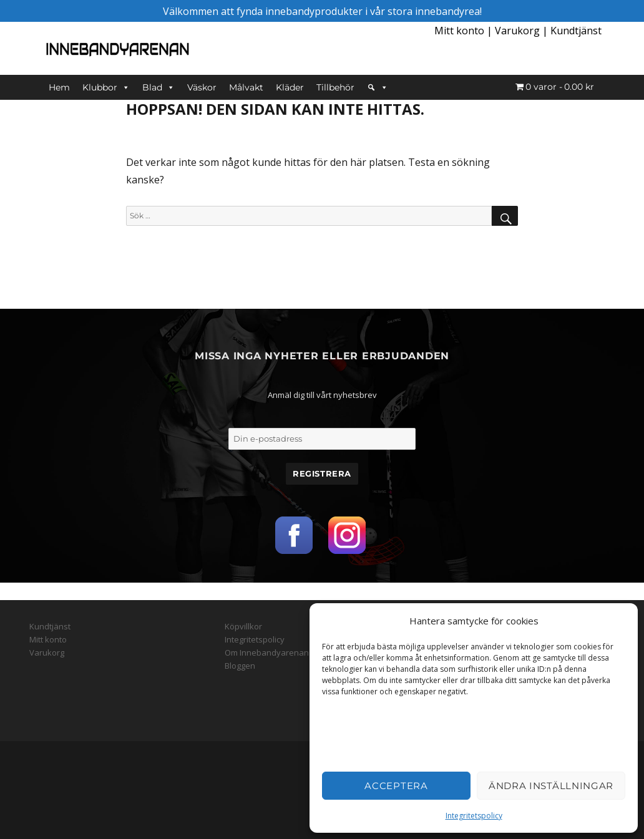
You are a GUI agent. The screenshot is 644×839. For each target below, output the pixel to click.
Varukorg (517, 31)
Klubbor (106, 87)
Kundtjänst (576, 31)
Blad (159, 87)
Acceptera (396, 786)
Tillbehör (335, 87)
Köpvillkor (243, 626)
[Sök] (378, 87)
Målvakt (246, 87)
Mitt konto (459, 31)
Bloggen (240, 666)
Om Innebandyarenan (267, 652)
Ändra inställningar (551, 786)
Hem (59, 87)
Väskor (202, 87)
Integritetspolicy (474, 816)
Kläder (290, 87)
